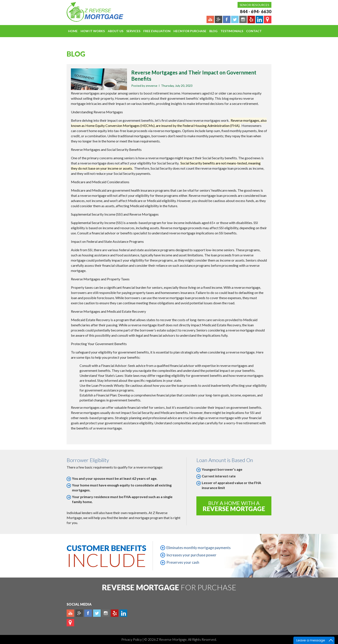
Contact (254, 31)
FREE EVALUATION (157, 31)
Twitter (97, 613)
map (70, 623)
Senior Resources (254, 5)
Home (73, 31)
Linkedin (123, 613)
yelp (115, 613)
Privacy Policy (132, 639)
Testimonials (232, 31)
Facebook (88, 613)
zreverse (152, 86)
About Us (116, 31)
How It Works (93, 31)
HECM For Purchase (190, 31)
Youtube (70, 613)
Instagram (106, 613)
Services (133, 31)
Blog (213, 31)
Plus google (79, 613)
